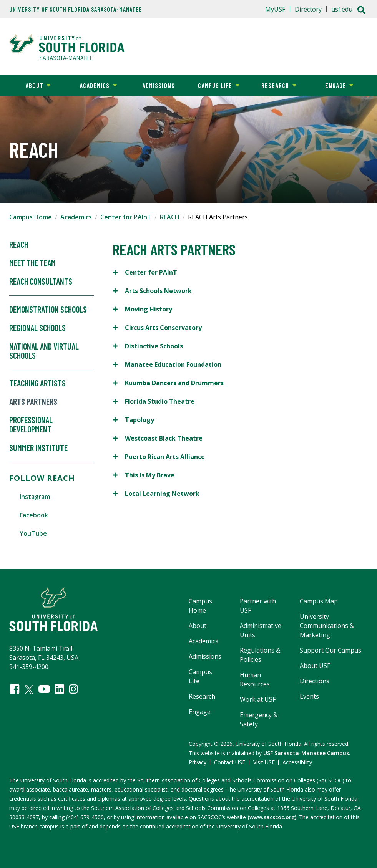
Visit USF (264, 762)
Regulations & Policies (260, 655)
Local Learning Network (157, 493)
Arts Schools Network (152, 291)
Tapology (134, 420)
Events (309, 696)
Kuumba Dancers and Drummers (169, 383)
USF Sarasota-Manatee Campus (306, 753)
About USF (315, 666)
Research (272, 85)
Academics (92, 85)
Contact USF (230, 762)
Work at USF (258, 699)
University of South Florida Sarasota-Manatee (76, 9)
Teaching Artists (37, 383)
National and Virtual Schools (44, 351)
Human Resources (255, 679)
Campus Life (214, 85)
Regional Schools (37, 328)
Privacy (198, 762)
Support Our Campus (330, 650)
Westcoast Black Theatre (158, 438)
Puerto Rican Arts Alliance (159, 456)
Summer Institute (38, 448)
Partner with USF (258, 606)
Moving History (143, 309)
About (29, 85)
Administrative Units (261, 630)
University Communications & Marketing (327, 626)
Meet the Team (32, 263)
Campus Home (31, 217)
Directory (308, 9)
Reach (19, 245)
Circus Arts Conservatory (158, 327)
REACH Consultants (41, 282)
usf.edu (342, 9)
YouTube (33, 533)
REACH (170, 217)
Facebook (34, 515)
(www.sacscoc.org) (272, 817)
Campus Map (319, 601)
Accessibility (297, 762)
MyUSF (275, 9)
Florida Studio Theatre (154, 401)
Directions (315, 681)
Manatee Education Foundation (167, 364)
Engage (331, 85)
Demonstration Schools (48, 310)
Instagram (35, 497)
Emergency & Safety (259, 719)
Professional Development (31, 425)
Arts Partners (33, 402)
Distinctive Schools (148, 346)
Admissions (159, 85)
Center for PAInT (126, 217)
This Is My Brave (144, 475)
